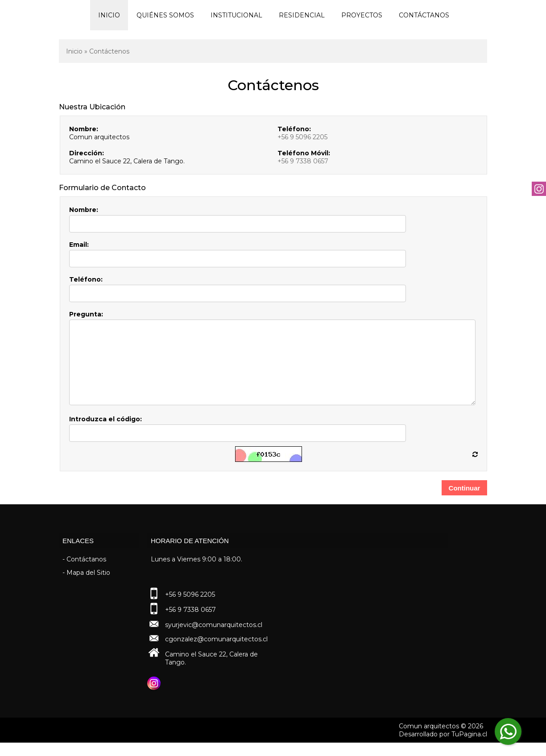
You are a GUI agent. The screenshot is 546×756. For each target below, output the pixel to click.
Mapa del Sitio (88, 586)
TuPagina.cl (469, 748)
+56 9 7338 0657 (303, 161)
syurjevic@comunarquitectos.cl (214, 638)
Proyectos (362, 15)
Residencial (302, 15)
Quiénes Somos (165, 15)
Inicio (109, 15)
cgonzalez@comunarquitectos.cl (216, 652)
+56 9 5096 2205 (302, 137)
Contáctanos (424, 15)
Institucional (236, 15)
